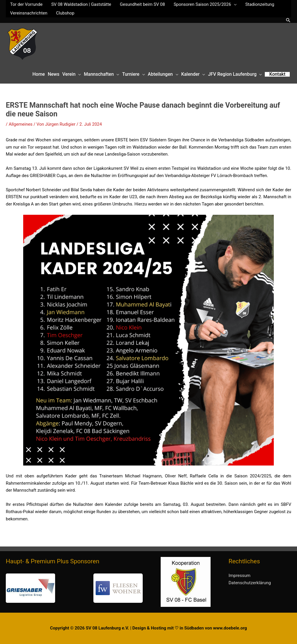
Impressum (239, 576)
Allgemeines (21, 124)
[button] (288, 20)
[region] (74, 588)
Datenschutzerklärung (250, 583)
